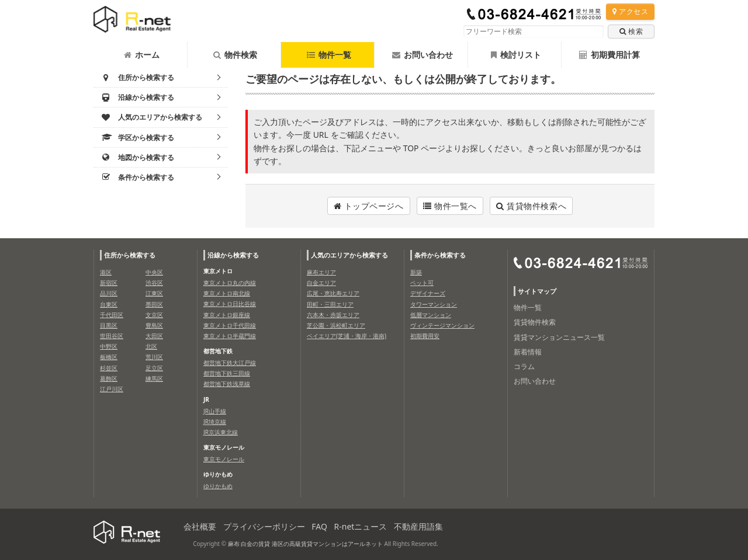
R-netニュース (361, 526)
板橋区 (109, 357)
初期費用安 (425, 336)
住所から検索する (130, 255)
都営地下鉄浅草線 (227, 384)
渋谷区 (154, 283)
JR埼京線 (215, 422)
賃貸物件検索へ (531, 206)
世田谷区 (112, 336)
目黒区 (109, 325)
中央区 (154, 272)
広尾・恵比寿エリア (333, 293)
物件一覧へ (450, 206)
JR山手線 (215, 411)
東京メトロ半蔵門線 (230, 336)
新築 (416, 272)
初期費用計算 (610, 55)
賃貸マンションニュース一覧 (559, 337)
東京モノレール (224, 459)
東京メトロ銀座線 (227, 315)
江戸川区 (112, 389)
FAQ (319, 526)
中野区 (109, 346)
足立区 (154, 368)
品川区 (109, 293)
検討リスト (516, 55)
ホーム (142, 55)
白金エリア (321, 283)
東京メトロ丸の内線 (230, 283)
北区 (151, 346)
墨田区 (154, 304)
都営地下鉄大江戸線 (230, 363)
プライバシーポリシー (264, 526)
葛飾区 (109, 378)
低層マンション (431, 315)
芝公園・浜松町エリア (336, 325)
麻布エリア (321, 272)
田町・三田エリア (330, 304)
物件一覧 (329, 55)
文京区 (154, 315)
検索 (631, 31)
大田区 (154, 336)
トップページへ (369, 206)
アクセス (630, 11)
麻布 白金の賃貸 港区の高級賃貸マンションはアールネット (305, 544)
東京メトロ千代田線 (230, 325)
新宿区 (109, 283)
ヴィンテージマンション (442, 325)
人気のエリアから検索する (349, 255)
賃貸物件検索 (535, 322)
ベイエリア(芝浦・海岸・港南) (347, 336)
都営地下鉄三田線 (227, 373)
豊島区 (154, 325)
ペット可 (422, 283)
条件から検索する (440, 255)
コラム (524, 366)
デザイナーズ (428, 293)
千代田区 (112, 315)
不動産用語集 (418, 526)
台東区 (109, 304)
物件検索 (235, 55)
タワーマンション (434, 304)
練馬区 (154, 378)
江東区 (154, 293)
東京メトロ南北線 (227, 293)
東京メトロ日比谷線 (230, 304)
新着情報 (528, 352)
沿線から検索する (233, 255)
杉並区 (109, 368)
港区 (106, 272)
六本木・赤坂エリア (333, 315)
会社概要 (200, 526)
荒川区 (154, 357)
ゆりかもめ (218, 486)
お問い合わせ (423, 55)
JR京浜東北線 (221, 432)
